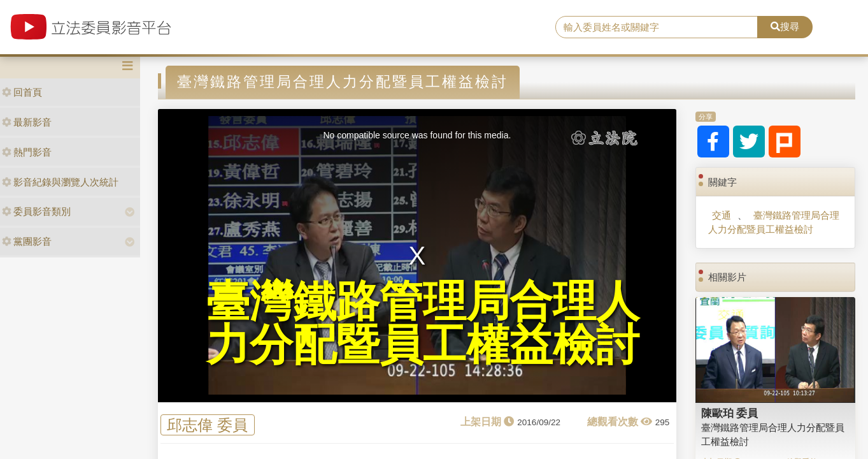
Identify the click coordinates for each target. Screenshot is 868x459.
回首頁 (22, 92)
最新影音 (27, 122)
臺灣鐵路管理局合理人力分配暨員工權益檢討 (774, 222)
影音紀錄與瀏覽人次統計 (60, 182)
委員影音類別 (36, 211)
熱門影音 (27, 152)
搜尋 (785, 26)
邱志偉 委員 (207, 425)
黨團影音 (27, 241)
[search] (657, 27)
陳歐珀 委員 (730, 413)
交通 (722, 215)
